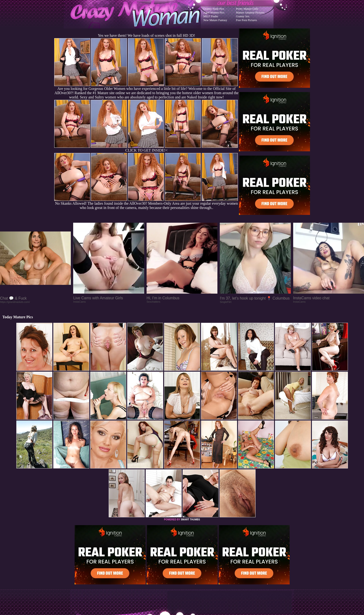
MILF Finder (211, 16)
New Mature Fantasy (215, 20)
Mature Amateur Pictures (250, 13)
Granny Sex (243, 16)
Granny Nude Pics (214, 9)
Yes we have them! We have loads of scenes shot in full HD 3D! (146, 35)
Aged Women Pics (214, 13)
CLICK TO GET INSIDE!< (146, 150)
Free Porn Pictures (246, 20)
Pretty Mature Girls (247, 9)
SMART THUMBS (190, 520)
